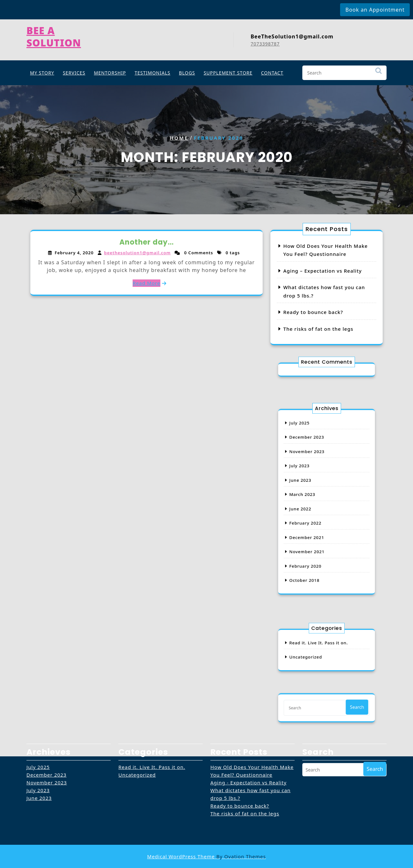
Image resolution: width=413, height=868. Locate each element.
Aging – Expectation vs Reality (322, 271)
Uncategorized (312, 655)
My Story (42, 71)
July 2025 (308, 448)
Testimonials (152, 71)
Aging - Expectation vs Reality (248, 753)
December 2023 (313, 458)
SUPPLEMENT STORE (228, 71)
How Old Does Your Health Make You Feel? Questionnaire (252, 742)
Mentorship (110, 71)
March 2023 (310, 497)
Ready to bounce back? (313, 312)
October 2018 (311, 555)
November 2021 (313, 536)
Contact (272, 71)
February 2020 (312, 545)
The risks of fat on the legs (318, 328)
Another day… (147, 243)
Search (378, 73)
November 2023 (313, 467)
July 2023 (308, 477)
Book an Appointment (375, 10)
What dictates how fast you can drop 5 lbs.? (251, 765)
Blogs (187, 71)
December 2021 (313, 526)
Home (179, 138)
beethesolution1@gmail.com (138, 253)
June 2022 (308, 506)
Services (74, 71)
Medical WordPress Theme (206, 856)
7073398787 (265, 41)
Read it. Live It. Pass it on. (321, 645)
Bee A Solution (54, 34)
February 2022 (312, 516)
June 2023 (308, 487)
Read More (146, 283)
